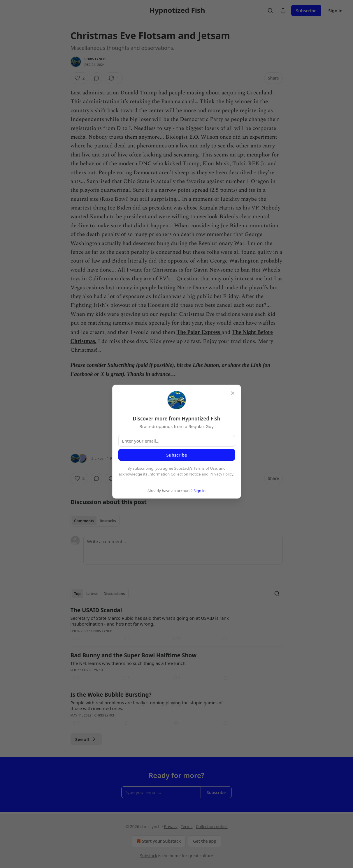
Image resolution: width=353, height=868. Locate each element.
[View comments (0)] (96, 78)
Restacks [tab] (108, 521)
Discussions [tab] (114, 594)
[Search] (270, 10)
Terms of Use (205, 468)
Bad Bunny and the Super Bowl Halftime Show (134, 655)
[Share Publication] (283, 10)
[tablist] (95, 521)
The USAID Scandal (96, 610)
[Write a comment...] (183, 550)
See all (86, 739)
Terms (187, 826)
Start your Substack (158, 841)
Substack (149, 856)
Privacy (171, 826)
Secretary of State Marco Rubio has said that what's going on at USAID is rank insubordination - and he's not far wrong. (150, 621)
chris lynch (95, 59)
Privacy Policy (222, 474)
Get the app (205, 841)
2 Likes (98, 458)
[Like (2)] (80, 78)
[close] (233, 393)
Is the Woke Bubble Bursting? (111, 695)
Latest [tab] (92, 594)
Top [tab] (77, 594)
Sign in (335, 10)
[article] (177, 624)
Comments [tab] (84, 521)
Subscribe (306, 10)
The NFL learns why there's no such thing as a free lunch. (129, 663)
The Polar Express (198, 332)
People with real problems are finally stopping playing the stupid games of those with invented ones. (147, 705)
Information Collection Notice (175, 474)
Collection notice (212, 826)
